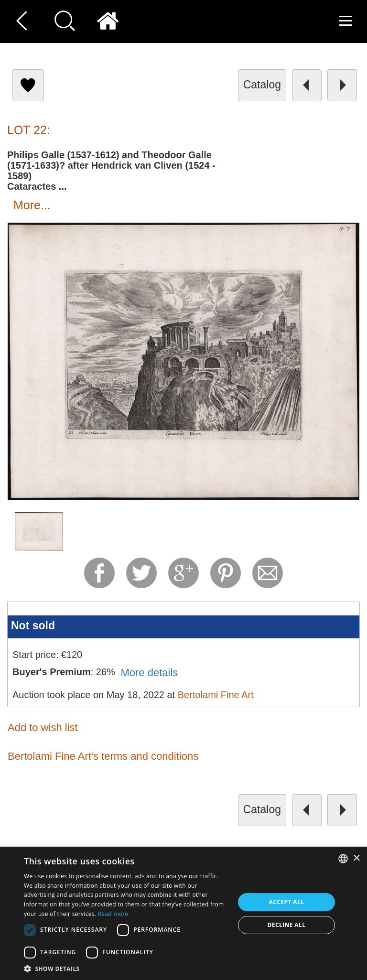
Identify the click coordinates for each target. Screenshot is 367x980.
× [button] (356, 858)
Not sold (33, 625)
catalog (262, 85)
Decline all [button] (287, 925)
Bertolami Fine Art (216, 695)
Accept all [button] (287, 902)
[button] (126, 968)
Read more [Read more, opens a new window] (113, 914)
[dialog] (183, 913)
